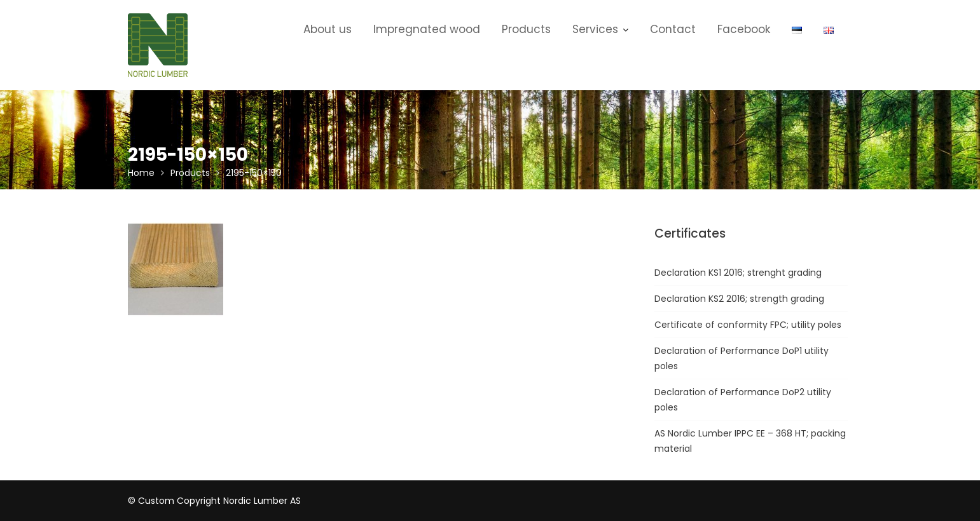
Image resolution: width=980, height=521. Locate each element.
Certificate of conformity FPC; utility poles (748, 325)
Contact (673, 29)
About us (328, 29)
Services (595, 29)
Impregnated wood (427, 29)
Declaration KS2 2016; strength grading (739, 299)
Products (526, 29)
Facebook (744, 29)
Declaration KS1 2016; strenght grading (738, 273)
